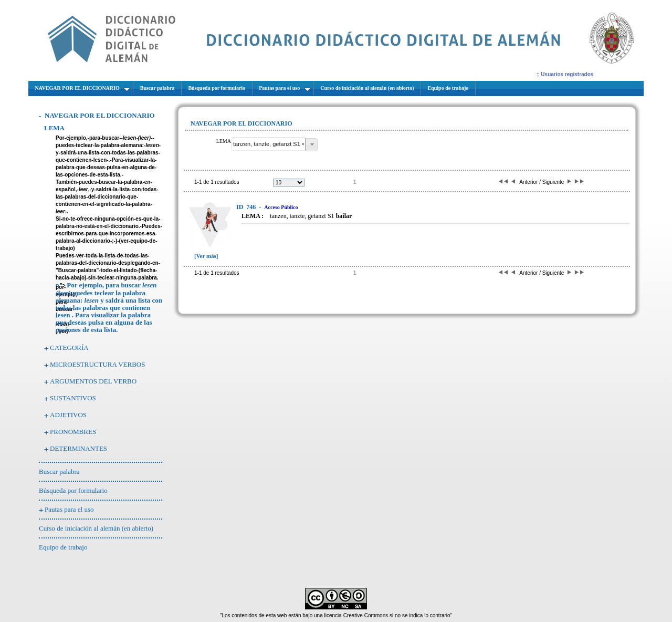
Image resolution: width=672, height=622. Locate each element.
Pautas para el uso (69, 509)
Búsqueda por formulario (73, 490)
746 (247, 207)
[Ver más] (206, 256)
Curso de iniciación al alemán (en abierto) (96, 528)
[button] (312, 145)
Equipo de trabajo (63, 547)
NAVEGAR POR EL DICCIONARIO (100, 115)
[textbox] (268, 144)
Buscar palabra (59, 471)
